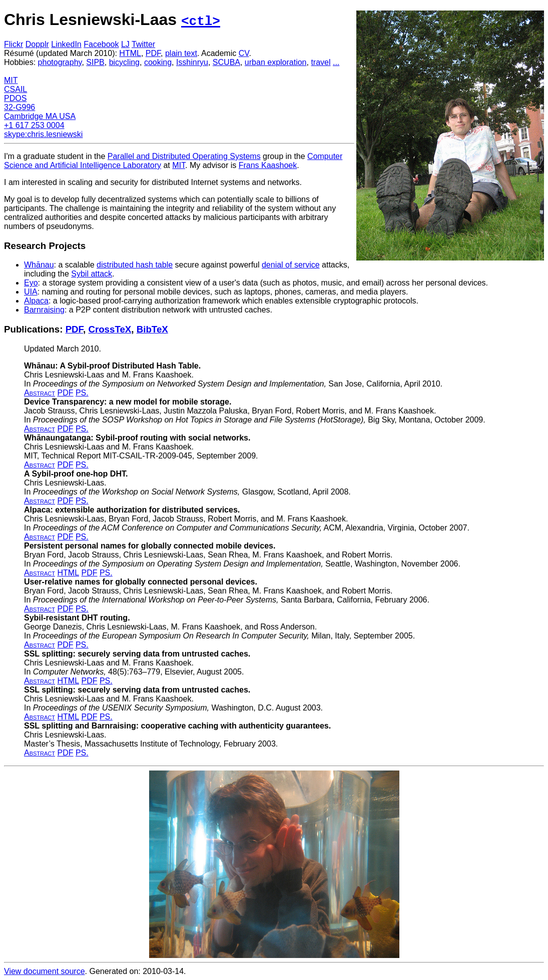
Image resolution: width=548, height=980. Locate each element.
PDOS (15, 98)
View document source (45, 971)
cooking (158, 62)
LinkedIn (66, 44)
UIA (31, 292)
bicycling (124, 62)
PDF (153, 53)
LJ (125, 44)
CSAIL (16, 89)
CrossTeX (110, 329)
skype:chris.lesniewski (43, 134)
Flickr (14, 44)
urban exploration (276, 62)
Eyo (31, 283)
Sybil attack (92, 274)
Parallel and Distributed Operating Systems (184, 156)
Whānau (39, 265)
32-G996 (20, 107)
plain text (181, 53)
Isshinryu (192, 62)
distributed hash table (135, 265)
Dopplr (37, 44)
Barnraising (44, 310)
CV (244, 53)
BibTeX (152, 329)
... (336, 62)
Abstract (40, 393)
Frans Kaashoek (268, 165)
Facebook (101, 44)
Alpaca (36, 301)
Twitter (143, 44)
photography (60, 62)
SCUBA (226, 62)
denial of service (291, 265)
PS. (82, 393)
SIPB (95, 62)
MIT (11, 80)
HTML (130, 53)
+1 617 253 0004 (34, 125)
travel (321, 62)
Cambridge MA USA (40, 116)
